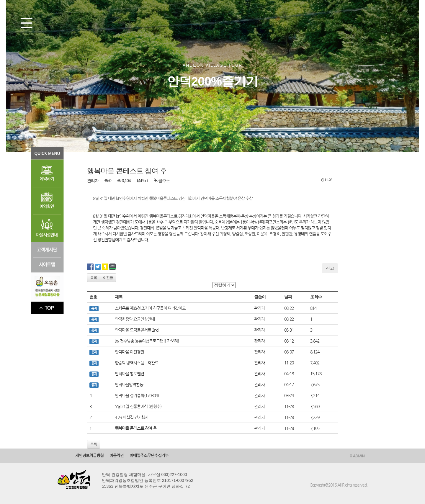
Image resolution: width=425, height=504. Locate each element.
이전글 (108, 278)
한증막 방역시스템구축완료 (137, 363)
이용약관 (117, 455)
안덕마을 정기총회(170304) (137, 395)
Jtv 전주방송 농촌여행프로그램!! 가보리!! (148, 341)
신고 (330, 268)
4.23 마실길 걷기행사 (132, 417)
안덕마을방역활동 (129, 384)
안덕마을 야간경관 (129, 352)
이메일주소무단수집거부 (149, 455)
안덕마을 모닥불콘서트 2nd (137, 330)
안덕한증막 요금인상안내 (135, 319)
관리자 (93, 181)
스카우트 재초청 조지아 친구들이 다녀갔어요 (150, 308)
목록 (94, 278)
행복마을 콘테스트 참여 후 (136, 428)
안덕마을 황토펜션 (129, 374)
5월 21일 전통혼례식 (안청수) (138, 406)
